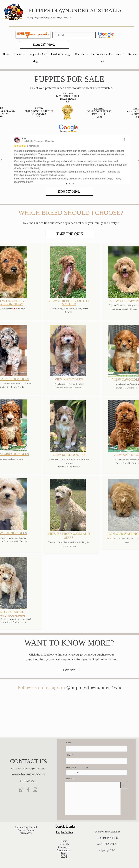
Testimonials (64, 850)
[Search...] (74, 35)
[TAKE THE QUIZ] (70, 234)
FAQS (64, 856)
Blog (64, 853)
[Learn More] (69, 670)
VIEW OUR (57, 301)
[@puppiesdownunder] (88, 688)
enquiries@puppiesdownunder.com (29, 774)
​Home (64, 841)
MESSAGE (70, 779)
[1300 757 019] (44, 45)
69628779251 (111, 844)
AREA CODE (71, 768)
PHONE (85, 768)
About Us (64, 844)
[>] (124, 785)
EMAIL (69, 755)
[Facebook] (28, 790)
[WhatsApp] (21, 790)
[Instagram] (35, 790)
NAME (68, 743)
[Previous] (1, 160)
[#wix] (117, 688)
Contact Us (64, 847)
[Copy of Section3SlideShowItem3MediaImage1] (73, 184)
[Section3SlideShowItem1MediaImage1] (67, 184)
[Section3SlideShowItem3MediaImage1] (70, 184)
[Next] (138, 160)
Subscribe (111, 538)
